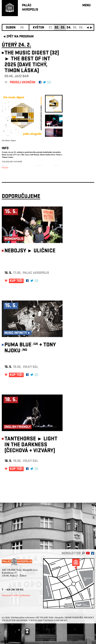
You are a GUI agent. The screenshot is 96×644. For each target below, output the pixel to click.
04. (69, 28)
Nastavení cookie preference (16, 595)
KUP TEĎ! (16, 281)
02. (57, 28)
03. (63, 28)
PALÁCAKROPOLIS (30, 8)
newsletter (71, 554)
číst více (5, 167)
